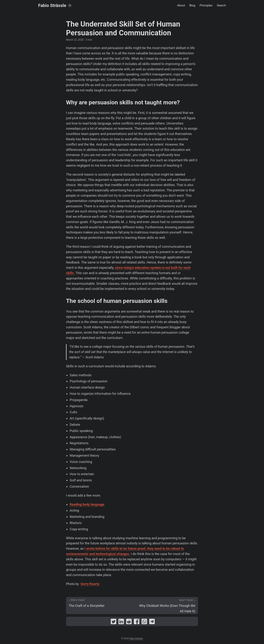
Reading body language (87, 504)
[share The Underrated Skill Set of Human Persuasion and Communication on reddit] (129, 622)
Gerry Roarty (90, 584)
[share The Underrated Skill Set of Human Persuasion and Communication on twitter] (113, 622)
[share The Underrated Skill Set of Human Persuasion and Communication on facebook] (137, 622)
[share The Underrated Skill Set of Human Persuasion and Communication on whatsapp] (144, 622)
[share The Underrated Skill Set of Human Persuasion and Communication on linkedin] (121, 622)
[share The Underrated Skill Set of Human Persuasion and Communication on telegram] (152, 622)
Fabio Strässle (52, 5)
